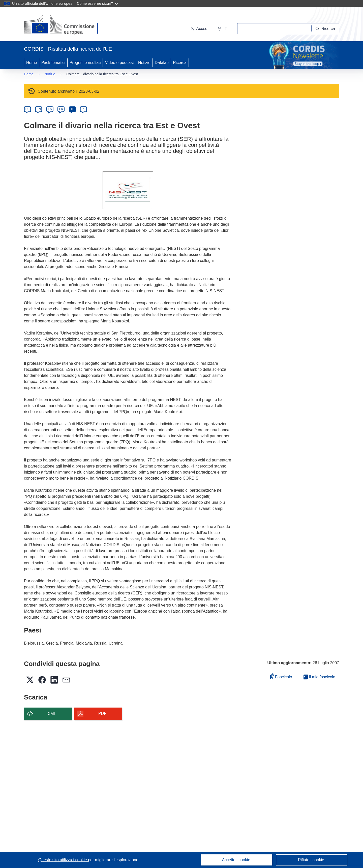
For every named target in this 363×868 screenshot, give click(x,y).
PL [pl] (84, 109)
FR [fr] (61, 109)
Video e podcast (119, 63)
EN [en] (39, 109)
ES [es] (50, 109)
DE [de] (28, 109)
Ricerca (180, 63)
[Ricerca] (325, 29)
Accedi (199, 29)
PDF (102, 713)
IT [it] (72, 109)
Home (32, 63)
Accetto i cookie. (237, 860)
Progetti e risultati (85, 63)
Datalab (162, 63)
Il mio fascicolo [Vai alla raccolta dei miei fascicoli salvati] (319, 677)
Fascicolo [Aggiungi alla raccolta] (281, 676)
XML (52, 714)
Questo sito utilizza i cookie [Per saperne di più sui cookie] (63, 860)
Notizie (144, 63)
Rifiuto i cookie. (312, 860)
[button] (222, 29)
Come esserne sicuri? (97, 3)
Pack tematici (53, 63)
